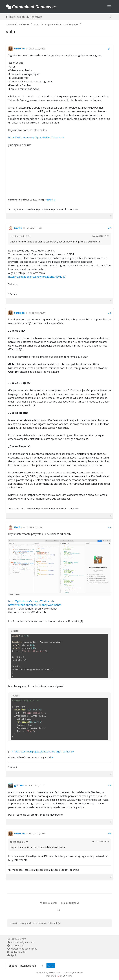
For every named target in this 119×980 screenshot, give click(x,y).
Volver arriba (15, 945)
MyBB (52, 972)
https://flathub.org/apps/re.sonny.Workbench (35, 605)
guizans (19, 785)
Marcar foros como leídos (22, 949)
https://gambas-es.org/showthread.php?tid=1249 (37, 277)
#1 (109, 49)
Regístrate (34, 17)
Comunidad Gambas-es (17, 24)
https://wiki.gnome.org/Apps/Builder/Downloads (36, 137)
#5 (109, 786)
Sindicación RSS (17, 952)
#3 (109, 313)
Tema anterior (49, 903)
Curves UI (68, 976)
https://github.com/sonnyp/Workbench (31, 601)
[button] (110, 17)
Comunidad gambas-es (21, 942)
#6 (109, 834)
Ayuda (12, 955)
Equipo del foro (17, 939)
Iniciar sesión (15, 17)
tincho (18, 228)
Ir (51, 966)
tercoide (19, 49)
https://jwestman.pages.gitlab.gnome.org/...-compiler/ (43, 752)
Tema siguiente (70, 903)
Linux (37, 24)
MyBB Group (76, 972)
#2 (109, 228)
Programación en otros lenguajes (61, 24)
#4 (109, 527)
